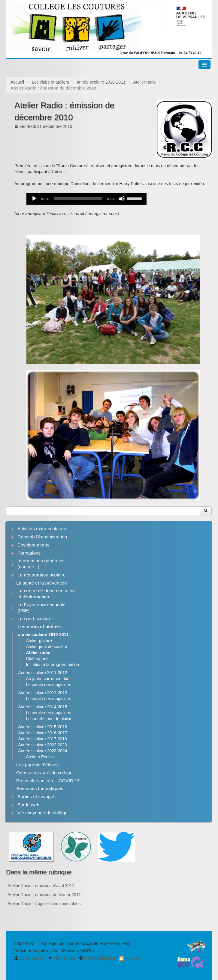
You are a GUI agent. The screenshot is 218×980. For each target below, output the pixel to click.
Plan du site (61, 958)
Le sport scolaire (34, 619)
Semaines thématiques (40, 788)
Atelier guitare (39, 641)
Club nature (37, 659)
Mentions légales (97, 958)
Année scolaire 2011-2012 (42, 673)
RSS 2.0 (130, 958)
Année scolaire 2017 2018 (42, 739)
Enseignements (33, 545)
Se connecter (29, 958)
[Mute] (122, 199)
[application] (86, 199)
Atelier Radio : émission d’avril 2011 (41, 886)
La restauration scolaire (41, 575)
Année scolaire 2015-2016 (42, 727)
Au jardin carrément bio (48, 679)
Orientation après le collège (44, 773)
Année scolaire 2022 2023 (42, 745)
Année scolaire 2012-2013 (42, 693)
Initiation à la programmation (52, 665)
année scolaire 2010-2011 (101, 82)
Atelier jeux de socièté (46, 647)
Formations (29, 553)
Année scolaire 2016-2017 (42, 733)
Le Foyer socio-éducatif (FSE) (41, 607)
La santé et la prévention (42, 583)
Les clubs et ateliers (50, 82)
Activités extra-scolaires (42, 529)
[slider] (78, 199)
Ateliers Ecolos (40, 757)
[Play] (34, 199)
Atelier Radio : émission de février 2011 (44, 895)
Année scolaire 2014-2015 (42, 707)
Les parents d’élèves (37, 765)
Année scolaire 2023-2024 (42, 751)
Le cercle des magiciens (48, 685)
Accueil (17, 82)
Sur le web (28, 805)
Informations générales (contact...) (41, 564)
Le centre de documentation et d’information (46, 594)
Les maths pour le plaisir (49, 719)
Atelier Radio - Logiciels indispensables (44, 904)
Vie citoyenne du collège (42, 813)
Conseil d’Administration (42, 537)
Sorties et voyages (36, 796)
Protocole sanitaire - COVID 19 (48, 781)
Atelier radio (145, 82)
